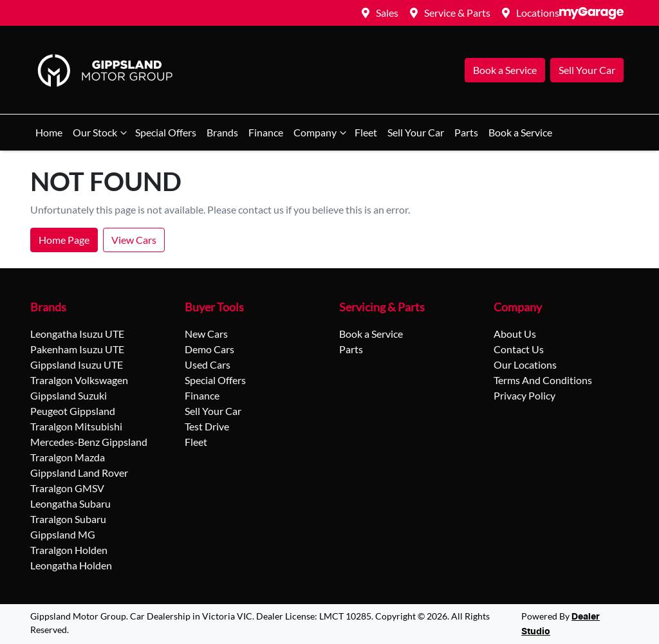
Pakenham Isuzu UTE (77, 349)
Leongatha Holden (71, 565)
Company (321, 133)
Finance (266, 132)
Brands (222, 132)
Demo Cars (209, 349)
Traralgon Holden (69, 550)
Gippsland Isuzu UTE (77, 364)
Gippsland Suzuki (69, 395)
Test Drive (207, 426)
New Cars (206, 334)
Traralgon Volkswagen (79, 380)
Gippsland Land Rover (79, 473)
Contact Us (519, 349)
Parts (466, 132)
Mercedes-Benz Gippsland (89, 442)
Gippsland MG (63, 534)
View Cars (134, 240)
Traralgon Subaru (68, 519)
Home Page (64, 240)
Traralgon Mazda (68, 457)
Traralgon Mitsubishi (76, 426)
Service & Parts (457, 13)
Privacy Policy (524, 395)
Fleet (366, 132)
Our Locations (525, 364)
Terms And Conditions (543, 380)
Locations (538, 13)
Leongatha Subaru (70, 503)
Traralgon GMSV (67, 488)
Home (49, 132)
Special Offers (166, 132)
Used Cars (208, 364)
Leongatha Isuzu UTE (77, 334)
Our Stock (101, 133)
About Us (515, 334)
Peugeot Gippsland (73, 411)
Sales (387, 13)
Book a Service (505, 70)
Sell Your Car (587, 70)
